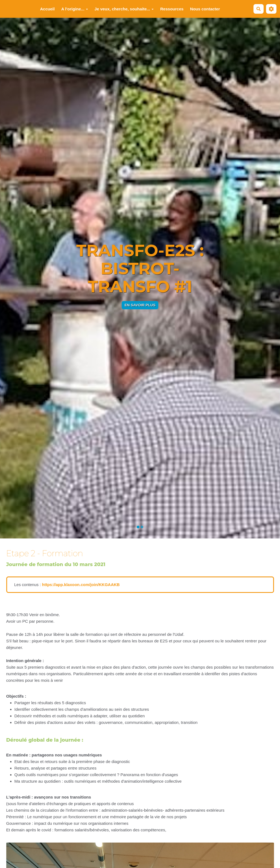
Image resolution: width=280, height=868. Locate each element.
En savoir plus (140, 305)
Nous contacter (205, 9)
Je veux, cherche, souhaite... (124, 9)
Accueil (47, 9)
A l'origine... (75, 9)
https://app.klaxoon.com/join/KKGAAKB (81, 585)
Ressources (172, 9)
